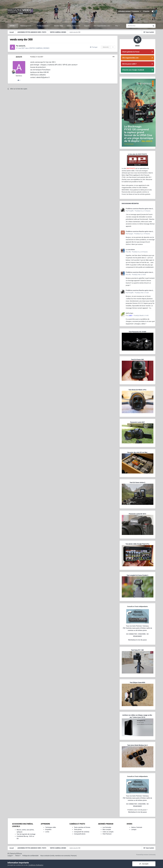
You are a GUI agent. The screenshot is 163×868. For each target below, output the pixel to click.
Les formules (107, 827)
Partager (94, 47)
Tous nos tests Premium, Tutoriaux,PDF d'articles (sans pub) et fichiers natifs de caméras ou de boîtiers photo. (137, 628)
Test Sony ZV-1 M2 (137, 650)
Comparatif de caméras (82, 832)
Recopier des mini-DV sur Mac (137, 452)
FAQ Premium (107, 834)
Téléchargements (26, 26)
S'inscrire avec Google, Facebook (133, 70)
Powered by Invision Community (146, 855)
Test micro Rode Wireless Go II (137, 745)
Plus (117, 26)
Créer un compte (108, 832)
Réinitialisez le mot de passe (137, 640)
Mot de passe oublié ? (130, 64)
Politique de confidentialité (30, 856)
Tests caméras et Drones (82, 827)
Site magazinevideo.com (102, 26)
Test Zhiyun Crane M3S (137, 683)
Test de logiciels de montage (26, 834)
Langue (10, 856)
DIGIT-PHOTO (131, 168)
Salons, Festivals (137, 827)
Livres (47, 832)
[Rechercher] (139, 26)
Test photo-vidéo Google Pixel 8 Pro (137, 544)
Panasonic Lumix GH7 (137, 422)
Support (87, 26)
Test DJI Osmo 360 (137, 359)
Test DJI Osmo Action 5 (137, 482)
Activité (12, 26)
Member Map (58, 26)
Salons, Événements (74, 26)
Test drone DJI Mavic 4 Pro (137, 390)
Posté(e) (37, 57)
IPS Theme (11, 854)
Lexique (134, 829)
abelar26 (19, 57)
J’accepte (144, 864)
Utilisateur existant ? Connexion (130, 11)
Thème (18, 856)
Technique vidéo (51, 827)
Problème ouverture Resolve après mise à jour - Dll (139, 209)
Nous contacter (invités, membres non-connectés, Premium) (59, 856)
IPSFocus (19, 854)
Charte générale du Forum (131, 52)
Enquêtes (48, 829)
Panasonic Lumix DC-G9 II (137, 514)
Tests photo (78, 829)
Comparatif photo (80, 834)
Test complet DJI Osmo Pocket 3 (137, 575)
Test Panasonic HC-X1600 (137, 332)
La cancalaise (130, 250)
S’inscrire (146, 11)
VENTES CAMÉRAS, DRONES (39, 48)
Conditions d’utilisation (36, 865)
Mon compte (107, 829)
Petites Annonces (43, 26)
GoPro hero (130, 313)
